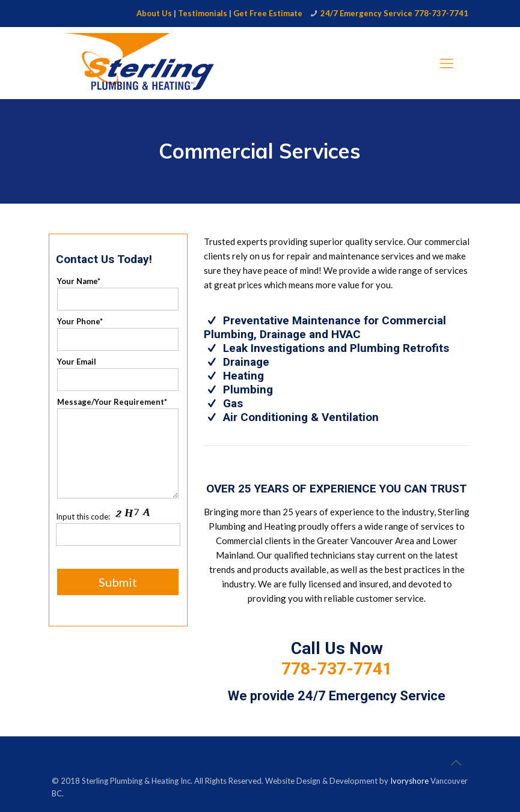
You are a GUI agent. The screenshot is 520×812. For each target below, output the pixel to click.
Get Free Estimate (268, 13)
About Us (154, 13)
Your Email (118, 374)
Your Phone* (118, 334)
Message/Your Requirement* (118, 448)
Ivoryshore (409, 781)
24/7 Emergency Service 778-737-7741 (394, 13)
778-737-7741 (337, 669)
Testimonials (203, 13)
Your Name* (118, 293)
